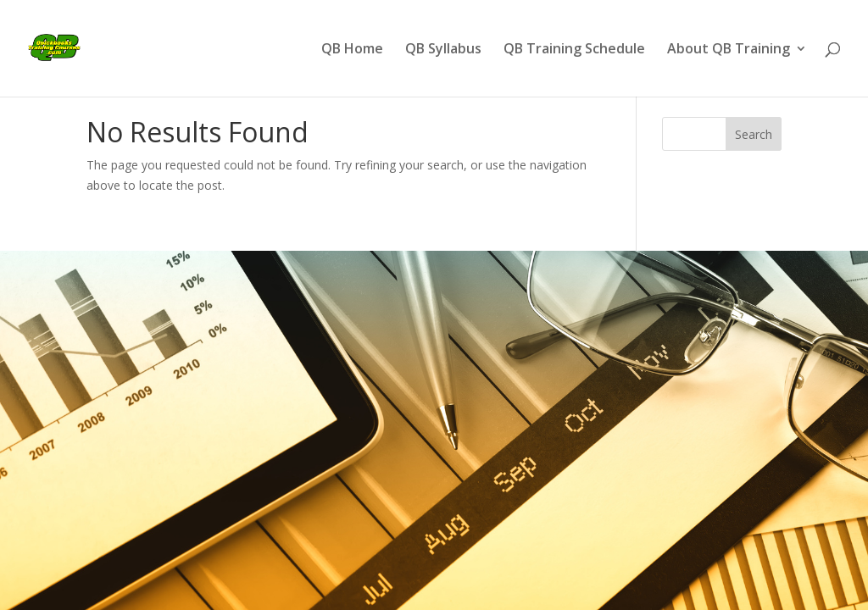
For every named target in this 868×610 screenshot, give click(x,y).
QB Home (352, 50)
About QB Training (729, 50)
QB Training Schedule (574, 50)
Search (754, 134)
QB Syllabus (443, 50)
